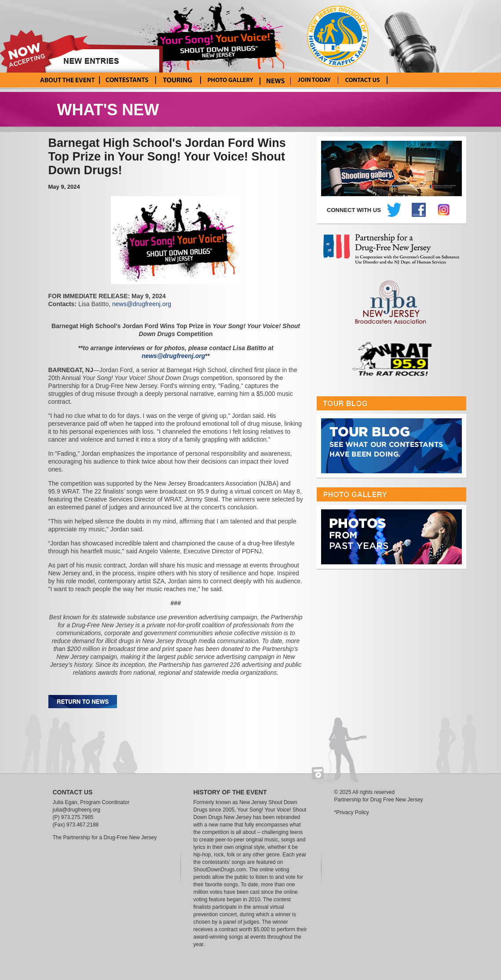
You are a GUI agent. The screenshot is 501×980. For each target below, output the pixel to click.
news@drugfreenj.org (142, 304)
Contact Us (363, 80)
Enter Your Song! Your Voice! (314, 80)
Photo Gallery (230, 80)
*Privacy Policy (352, 812)
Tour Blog (177, 80)
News (275, 80)
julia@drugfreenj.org (77, 810)
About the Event (68, 80)
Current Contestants (127, 80)
